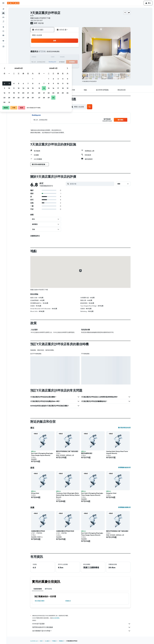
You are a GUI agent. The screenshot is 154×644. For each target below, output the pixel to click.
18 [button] (55, 62)
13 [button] (64, 57)
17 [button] (50, 62)
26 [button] (60, 67)
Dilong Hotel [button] (35, 493)
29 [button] (74, 67)
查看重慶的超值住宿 (124, 467)
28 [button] (69, 67)
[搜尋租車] (3, 17)
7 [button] (69, 53)
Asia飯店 (47, 641)
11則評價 (41, 23)
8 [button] (74, 53)
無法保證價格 (56, 618)
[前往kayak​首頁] (13, 3)
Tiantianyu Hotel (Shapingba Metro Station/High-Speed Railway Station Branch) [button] (68, 495)
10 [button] (50, 57)
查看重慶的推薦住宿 (124, 507)
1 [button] (74, 48)
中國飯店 (54, 641)
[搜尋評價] (92, 184)
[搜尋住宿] (3, 13)
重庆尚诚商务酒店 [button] (87, 453)
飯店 (41, 641)
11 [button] (55, 57)
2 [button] (46, 53)
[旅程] (3, 41)
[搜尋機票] (3, 9)
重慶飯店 (68, 601)
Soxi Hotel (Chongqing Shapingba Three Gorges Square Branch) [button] (42, 454)
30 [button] (45, 71)
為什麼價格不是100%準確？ (81, 631)
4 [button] (55, 53)
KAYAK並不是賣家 (81, 624)
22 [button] (74, 62)
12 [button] (60, 57)
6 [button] (64, 53)
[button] (3, 3)
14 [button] (69, 57)
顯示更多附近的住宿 (124, 428)
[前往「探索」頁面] (3, 27)
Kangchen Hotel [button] (111, 493)
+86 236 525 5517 (36, 20)
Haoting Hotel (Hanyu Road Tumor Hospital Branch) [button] (117, 452)
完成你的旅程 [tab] (38, 589)
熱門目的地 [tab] (48, 589)
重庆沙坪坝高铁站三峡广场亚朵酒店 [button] (67, 451)
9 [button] (46, 57)
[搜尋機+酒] (3, 21)
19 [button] (60, 62)
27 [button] (64, 67)
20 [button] (64, 62)
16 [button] (46, 62)
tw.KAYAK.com (34, 641)
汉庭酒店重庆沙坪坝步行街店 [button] (65, 531)
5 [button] (60, 53)
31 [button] (50, 71)
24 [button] (50, 67)
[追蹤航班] (3, 31)
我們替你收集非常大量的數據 (81, 627)
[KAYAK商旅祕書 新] (3, 35)
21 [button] (69, 62)
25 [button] (55, 67)
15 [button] (74, 57)
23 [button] (45, 67)
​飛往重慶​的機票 (40, 601)
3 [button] (50, 53)
